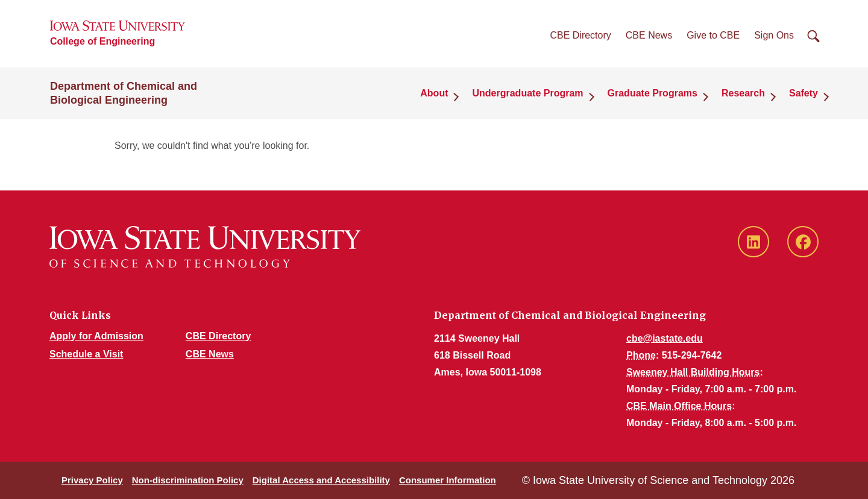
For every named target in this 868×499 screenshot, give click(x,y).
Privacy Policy (92, 480)
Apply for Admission (96, 336)
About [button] (434, 93)
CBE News (649, 35)
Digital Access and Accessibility (321, 480)
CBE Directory (580, 35)
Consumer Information (448, 480)
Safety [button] (804, 93)
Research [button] (743, 93)
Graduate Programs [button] (653, 93)
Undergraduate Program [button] (527, 93)
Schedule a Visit (86, 354)
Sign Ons (774, 35)
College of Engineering (102, 41)
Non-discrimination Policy (188, 480)
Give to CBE (713, 35)
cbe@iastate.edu (665, 338)
